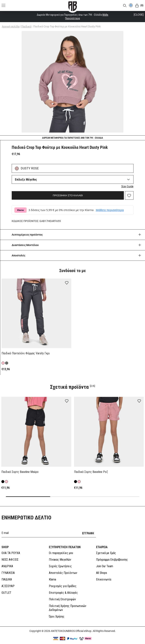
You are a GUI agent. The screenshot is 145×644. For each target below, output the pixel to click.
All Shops (102, 564)
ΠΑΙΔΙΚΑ (7, 571)
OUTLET (6, 584)
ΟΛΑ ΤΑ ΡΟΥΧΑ (11, 544)
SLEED (87, 640)
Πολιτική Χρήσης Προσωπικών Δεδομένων (68, 599)
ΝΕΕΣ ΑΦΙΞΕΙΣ (10, 551)
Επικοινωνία (104, 571)
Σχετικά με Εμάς (106, 544)
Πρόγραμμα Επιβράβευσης (112, 551)
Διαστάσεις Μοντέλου (25, 245)
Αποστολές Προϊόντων (63, 564)
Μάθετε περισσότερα (110, 210)
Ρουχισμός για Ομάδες (63, 578)
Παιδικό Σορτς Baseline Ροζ (91, 472)
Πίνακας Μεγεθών (60, 551)
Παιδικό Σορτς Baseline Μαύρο (20, 472)
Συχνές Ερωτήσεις (60, 558)
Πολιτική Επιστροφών (62, 591)
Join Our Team (105, 558)
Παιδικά (26, 26)
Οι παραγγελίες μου (61, 544)
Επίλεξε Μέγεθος (26, 180)
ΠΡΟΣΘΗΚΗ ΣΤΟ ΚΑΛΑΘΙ (68, 195)
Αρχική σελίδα (11, 26)
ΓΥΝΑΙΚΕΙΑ (8, 564)
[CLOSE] (139, 15)
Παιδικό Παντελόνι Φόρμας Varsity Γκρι (26, 353)
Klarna (52, 571)
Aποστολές (19, 255)
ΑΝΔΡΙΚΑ (7, 558)
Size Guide (127, 186)
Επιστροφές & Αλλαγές (63, 584)
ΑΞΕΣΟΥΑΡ (8, 578)
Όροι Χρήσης (57, 608)
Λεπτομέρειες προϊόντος (27, 235)
